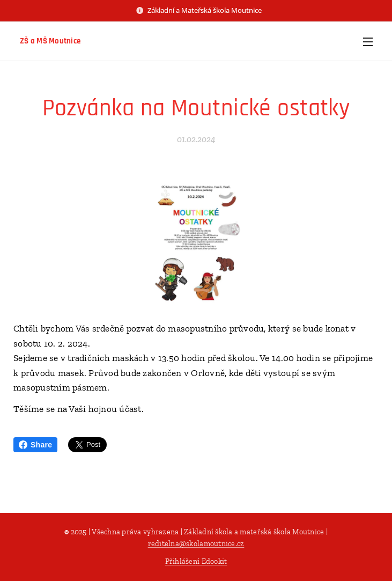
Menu (368, 42)
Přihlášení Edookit (196, 561)
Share (35, 445)
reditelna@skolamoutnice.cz (196, 544)
